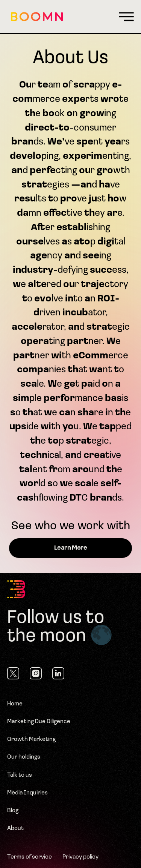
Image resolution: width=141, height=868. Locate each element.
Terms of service (30, 857)
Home (15, 704)
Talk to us (20, 775)
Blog (13, 811)
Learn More (70, 548)
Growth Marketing (31, 739)
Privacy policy (80, 857)
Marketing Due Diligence (39, 722)
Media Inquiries (27, 793)
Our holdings (24, 757)
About (15, 828)
